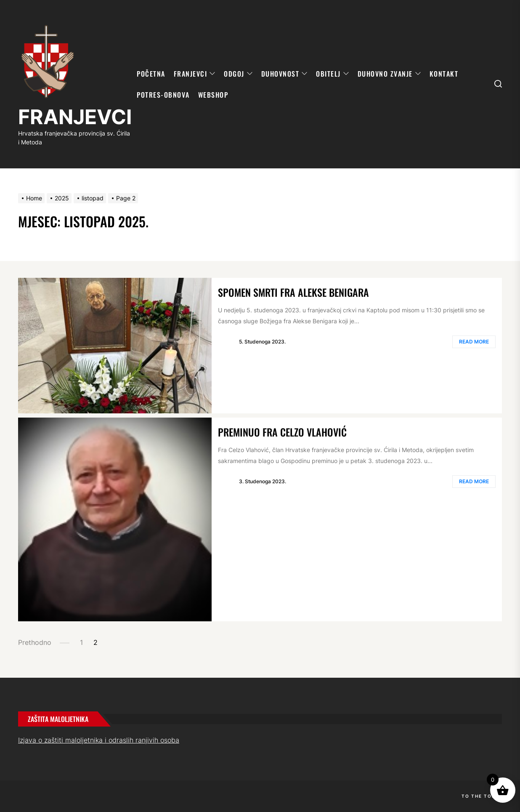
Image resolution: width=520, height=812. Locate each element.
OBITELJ (333, 74)
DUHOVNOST (285, 74)
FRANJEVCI (75, 117)
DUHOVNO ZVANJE (389, 74)
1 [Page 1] (81, 642)
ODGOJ (238, 74)
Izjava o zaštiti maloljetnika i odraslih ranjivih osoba (99, 740)
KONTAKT (444, 74)
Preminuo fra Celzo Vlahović (282, 432)
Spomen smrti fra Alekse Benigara (293, 292)
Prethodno (35, 642)
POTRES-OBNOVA (163, 95)
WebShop (213, 95)
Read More (474, 342)
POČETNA (151, 74)
